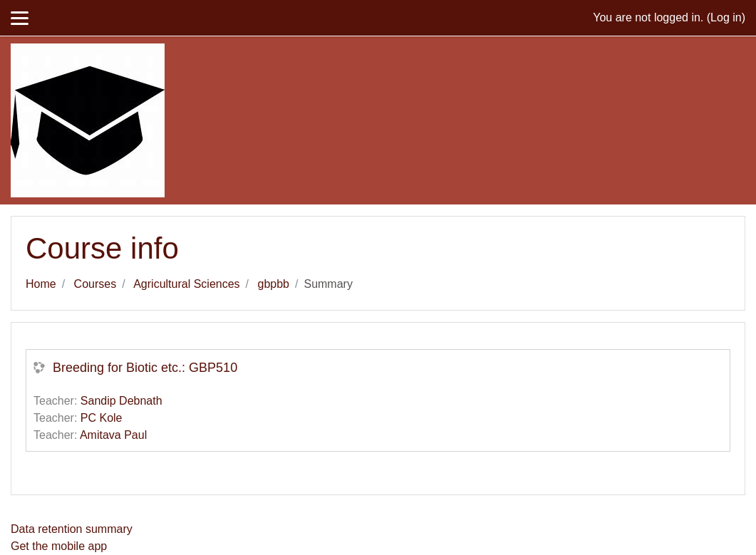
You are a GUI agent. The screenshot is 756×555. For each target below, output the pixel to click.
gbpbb (274, 284)
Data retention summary (72, 529)
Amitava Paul (113, 435)
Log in (726, 17)
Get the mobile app (59, 546)
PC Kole (102, 418)
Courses (95, 284)
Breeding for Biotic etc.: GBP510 (145, 368)
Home (41, 284)
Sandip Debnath (121, 401)
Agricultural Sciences (186, 284)
